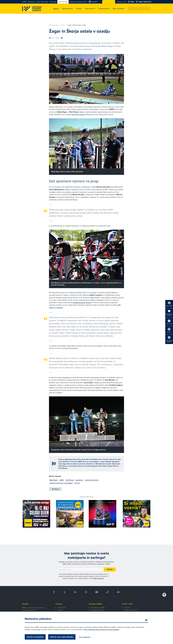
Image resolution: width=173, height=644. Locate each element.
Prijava (110, 569)
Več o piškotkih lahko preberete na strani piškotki (101, 630)
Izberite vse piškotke (35, 637)
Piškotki (127, 608)
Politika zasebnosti (131, 610)
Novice (64, 25)
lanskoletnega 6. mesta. (82, 302)
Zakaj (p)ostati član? (97, 610)
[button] (149, 9)
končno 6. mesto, (78, 114)
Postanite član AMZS (98, 608)
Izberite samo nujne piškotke (62, 637)
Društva (60, 610)
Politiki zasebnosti (98, 578)
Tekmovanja (62, 608)
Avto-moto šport (55, 25)
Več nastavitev (85, 637)
